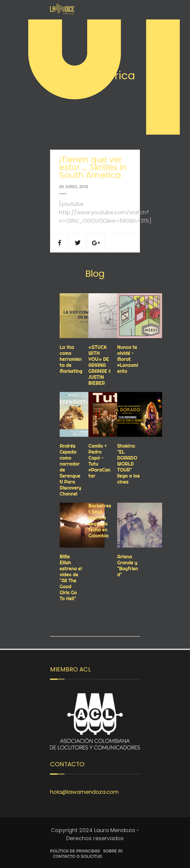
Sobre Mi (113, 851)
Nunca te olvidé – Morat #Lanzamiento (128, 359)
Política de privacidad (75, 851)
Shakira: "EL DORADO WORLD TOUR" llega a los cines (128, 464)
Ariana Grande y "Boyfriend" (128, 566)
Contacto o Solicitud (77, 856)
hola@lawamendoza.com (84, 792)
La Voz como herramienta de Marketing (71, 359)
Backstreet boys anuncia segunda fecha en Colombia (100, 521)
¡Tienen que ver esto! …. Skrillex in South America (93, 167)
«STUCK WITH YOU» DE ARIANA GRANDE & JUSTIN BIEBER (100, 365)
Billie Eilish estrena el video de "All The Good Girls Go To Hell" (71, 577)
